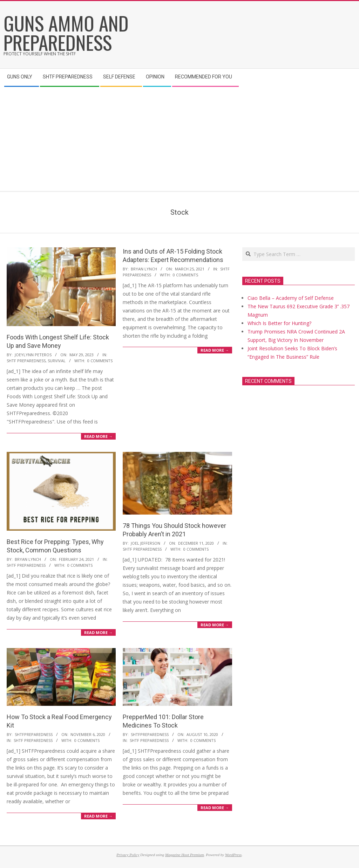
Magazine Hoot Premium (185, 855)
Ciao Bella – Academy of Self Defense (291, 298)
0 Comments (100, 361)
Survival (57, 361)
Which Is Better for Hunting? (279, 323)
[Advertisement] (179, 138)
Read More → (98, 436)
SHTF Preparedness (26, 361)
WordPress (233, 855)
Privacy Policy (128, 855)
